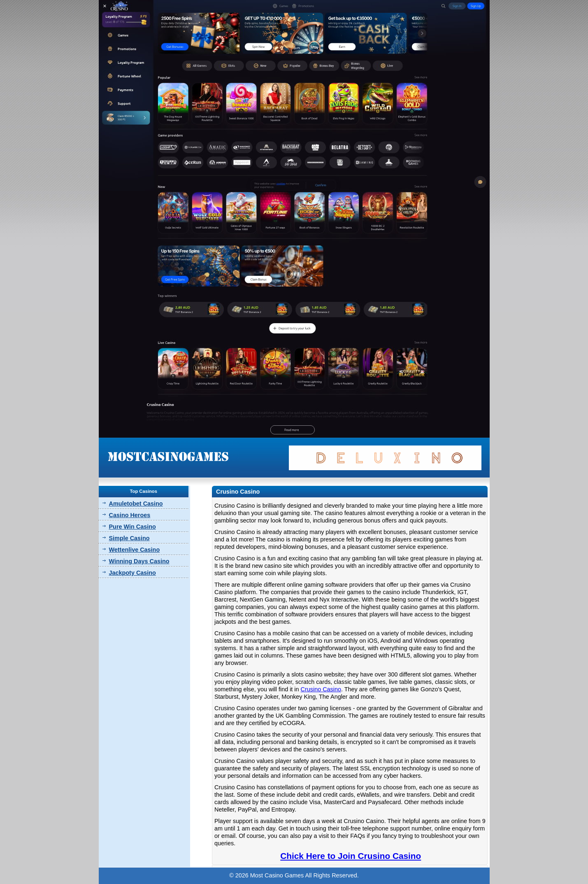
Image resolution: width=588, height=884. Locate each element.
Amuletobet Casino (136, 504)
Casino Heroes (130, 515)
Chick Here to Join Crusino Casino (351, 856)
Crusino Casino (321, 689)
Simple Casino (129, 538)
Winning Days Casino (139, 561)
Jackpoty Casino (132, 573)
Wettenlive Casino (135, 550)
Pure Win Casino (132, 527)
